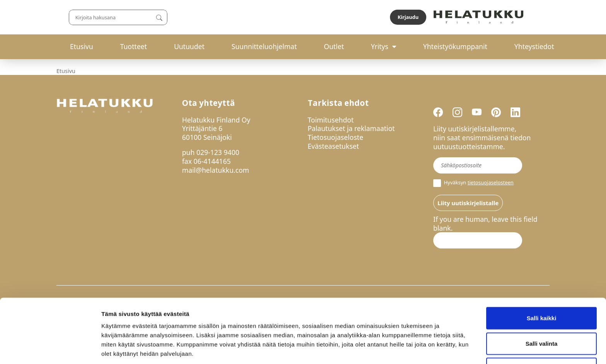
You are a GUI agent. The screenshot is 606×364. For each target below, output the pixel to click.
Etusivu (82, 46)
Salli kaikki (542, 288)
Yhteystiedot (534, 46)
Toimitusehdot (331, 120)
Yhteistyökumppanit (455, 46)
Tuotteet (134, 46)
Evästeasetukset (333, 146)
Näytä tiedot (413, 349)
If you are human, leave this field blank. (485, 224)
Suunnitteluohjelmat (264, 46)
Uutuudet (189, 46)
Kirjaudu (531, 17)
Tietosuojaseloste (335, 137)
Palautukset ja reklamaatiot (351, 128)
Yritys (380, 46)
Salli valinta (542, 314)
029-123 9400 (218, 152)
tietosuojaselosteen (491, 182)
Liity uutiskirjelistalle (468, 203)
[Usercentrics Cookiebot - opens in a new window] (50, 349)
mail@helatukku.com (216, 170)
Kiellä (541, 339)
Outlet (334, 46)
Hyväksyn (473, 183)
